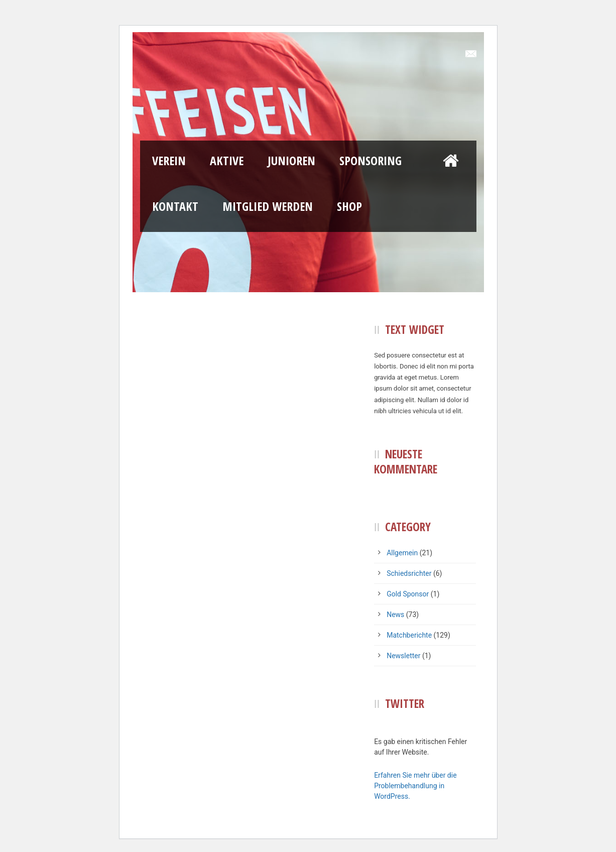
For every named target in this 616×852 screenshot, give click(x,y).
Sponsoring (371, 160)
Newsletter (403, 656)
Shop (349, 206)
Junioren (291, 160)
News (395, 615)
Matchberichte (409, 635)
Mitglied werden (268, 206)
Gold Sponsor (408, 594)
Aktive (227, 160)
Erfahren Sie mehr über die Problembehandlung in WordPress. (415, 786)
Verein (169, 160)
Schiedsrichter (409, 573)
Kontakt (175, 206)
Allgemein (402, 553)
